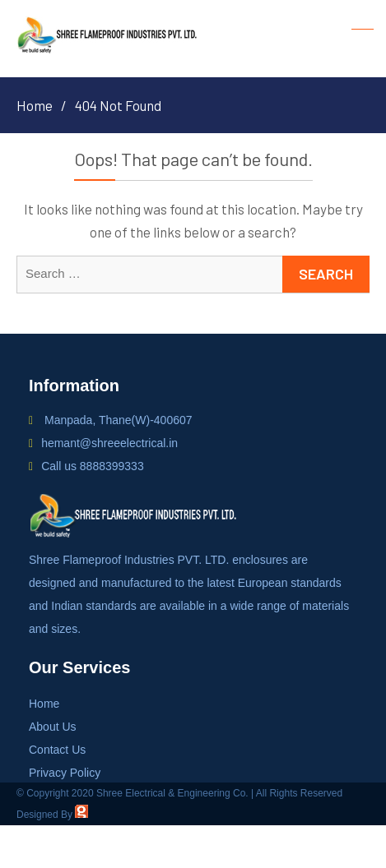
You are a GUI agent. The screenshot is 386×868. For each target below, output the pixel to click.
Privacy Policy (65, 773)
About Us (53, 727)
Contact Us (57, 750)
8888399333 (112, 466)
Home (44, 704)
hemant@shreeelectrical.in (109, 443)
